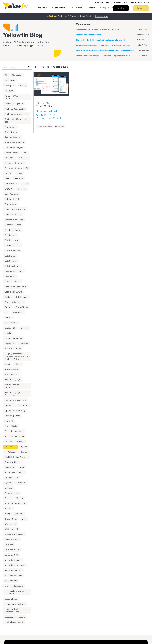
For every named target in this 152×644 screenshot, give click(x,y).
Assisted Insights (13, 137)
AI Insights (10, 86)
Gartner (8, 318)
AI (6, 75)
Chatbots (22, 189)
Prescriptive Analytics (15, 436)
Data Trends (10, 276)
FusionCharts (22, 307)
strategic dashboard (14, 622)
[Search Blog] (17, 67)
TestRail (8, 509)
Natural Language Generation (13, 386)
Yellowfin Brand (12, 550)
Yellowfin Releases (13, 570)
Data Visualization (13, 281)
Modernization (11, 369)
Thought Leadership (14, 514)
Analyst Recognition (14, 104)
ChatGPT (9, 189)
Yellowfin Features (13, 560)
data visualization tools (15, 604)
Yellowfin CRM (11, 555)
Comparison (10, 204)
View (24, 519)
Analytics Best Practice (15, 109)
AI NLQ (23, 86)
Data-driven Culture (13, 292)
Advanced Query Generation (12, 97)
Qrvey (24, 447)
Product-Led (10, 447)
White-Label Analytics (15, 534)
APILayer (9, 91)
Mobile (18, 364)
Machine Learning (13, 348)
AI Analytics (17, 75)
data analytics (11, 599)
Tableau (20, 498)
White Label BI (11, 529)
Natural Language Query (16, 400)
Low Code (23, 343)
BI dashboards (11, 153)
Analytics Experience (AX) (16, 114)
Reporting (9, 467)
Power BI (9, 421)
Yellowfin (9, 545)
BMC (25, 153)
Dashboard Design (13, 230)
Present (8, 442)
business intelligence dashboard (14, 592)
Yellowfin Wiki (11, 581)
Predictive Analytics (14, 431)
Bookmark (9, 158)
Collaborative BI (12, 199)
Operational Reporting (15, 411)
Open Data (10, 405)
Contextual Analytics (14, 220)
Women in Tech (12, 539)
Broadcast (24, 158)
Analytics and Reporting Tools (15, 120)
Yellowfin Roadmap (13, 576)
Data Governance (13, 245)
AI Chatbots (10, 80)
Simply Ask (21, 483)
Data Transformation (14, 271)
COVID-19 (18, 178)
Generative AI (11, 323)
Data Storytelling (12, 266)
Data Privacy (10, 256)
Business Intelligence (14, 163)
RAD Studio (10, 452)
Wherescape (11, 524)
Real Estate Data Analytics (16, 457)
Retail (22, 467)
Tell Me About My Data (15, 503)
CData (19, 173)
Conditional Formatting (15, 209)
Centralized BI (11, 184)
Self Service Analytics (14, 472)
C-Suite (8, 173)
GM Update (18, 312)
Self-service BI (11, 478)
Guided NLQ (10, 328)
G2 (6, 312)
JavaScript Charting (13, 338)
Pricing (20, 442)
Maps (7, 364)
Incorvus (25, 328)
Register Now (101, 15)
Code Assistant (12, 194)
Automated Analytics (14, 148)
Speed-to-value (12, 493)
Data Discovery (11, 240)
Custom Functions (13, 225)
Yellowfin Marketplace (15, 565)
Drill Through (22, 297)
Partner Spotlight (12, 416)
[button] (42, 8)
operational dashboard (15, 617)
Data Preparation (12, 251)
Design (8, 297)
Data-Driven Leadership (15, 287)
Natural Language (13, 380)
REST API (24, 452)
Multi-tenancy (11, 374)
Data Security (11, 261)
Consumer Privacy (13, 215)
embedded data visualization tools (13, 610)
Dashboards (10, 235)
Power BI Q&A (11, 426)
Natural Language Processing (13, 394)
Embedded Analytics (14, 302)
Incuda (8, 333)
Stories (8, 498)
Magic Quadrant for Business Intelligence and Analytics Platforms (16, 356)
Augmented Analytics (14, 142)
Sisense (8, 488)
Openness (24, 405)
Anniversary (10, 127)
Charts (25, 184)
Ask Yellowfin (11, 132)
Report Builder (11, 462)
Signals (8, 483)
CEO (7, 178)
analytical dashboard (14, 586)
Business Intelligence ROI (16, 168)
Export (8, 307)
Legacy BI (9, 343)
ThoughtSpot (11, 519)
